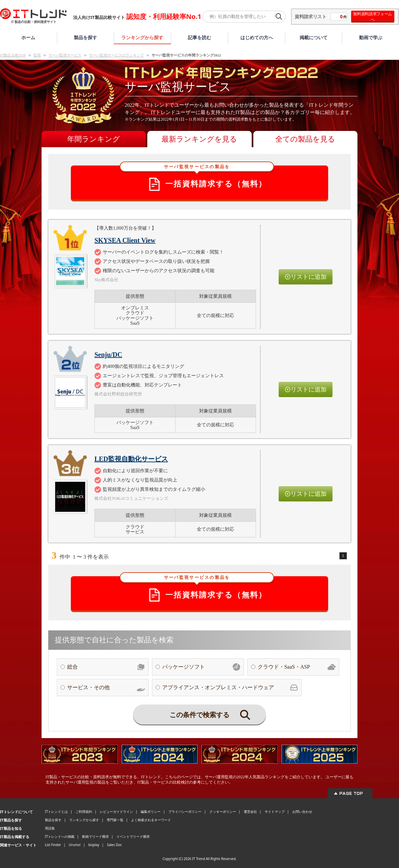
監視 (37, 55)
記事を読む (199, 37)
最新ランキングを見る (199, 139)
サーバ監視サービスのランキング (117, 55)
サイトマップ (275, 812)
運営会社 (250, 812)
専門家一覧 (115, 820)
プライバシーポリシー (185, 812)
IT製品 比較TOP (13, 55)
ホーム (28, 37)
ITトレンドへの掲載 (60, 836)
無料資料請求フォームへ (373, 17)
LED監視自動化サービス (131, 459)
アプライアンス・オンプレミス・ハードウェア (230, 688)
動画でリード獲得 (95, 836)
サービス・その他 (106, 688)
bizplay (94, 845)
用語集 (50, 828)
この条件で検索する (210, 715)
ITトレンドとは (56, 812)
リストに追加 (306, 277)
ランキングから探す (142, 37)
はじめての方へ (257, 37)
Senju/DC (108, 355)
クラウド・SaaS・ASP (297, 667)
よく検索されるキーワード (151, 820)
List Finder (53, 845)
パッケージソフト (201, 667)
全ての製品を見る (305, 139)
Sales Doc (115, 845)
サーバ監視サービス (65, 55)
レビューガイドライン (116, 812)
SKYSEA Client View (125, 240)
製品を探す (85, 37)
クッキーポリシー (223, 812)
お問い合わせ (302, 812)
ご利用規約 (84, 812)
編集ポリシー (151, 812)
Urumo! (75, 845)
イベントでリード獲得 (133, 836)
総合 (106, 667)
